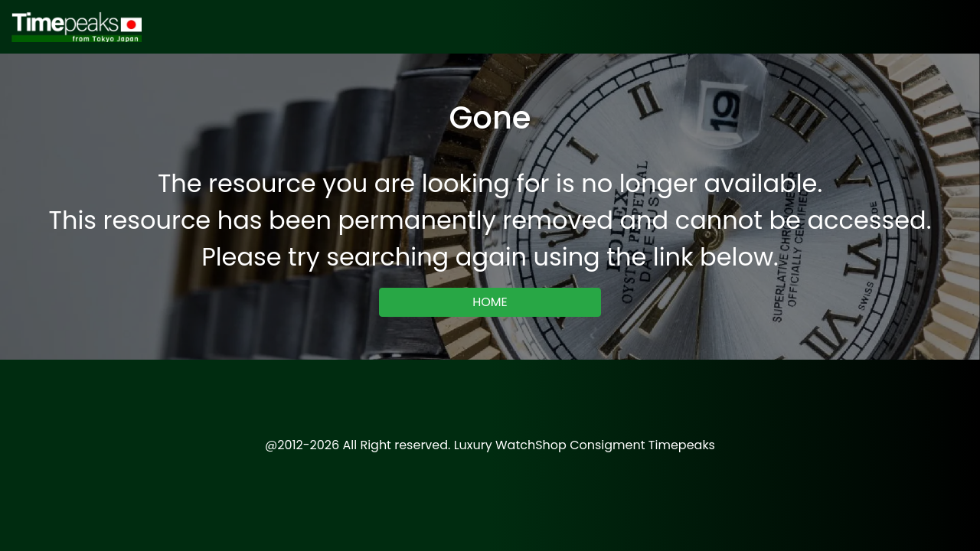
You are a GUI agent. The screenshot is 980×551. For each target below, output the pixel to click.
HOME (490, 302)
